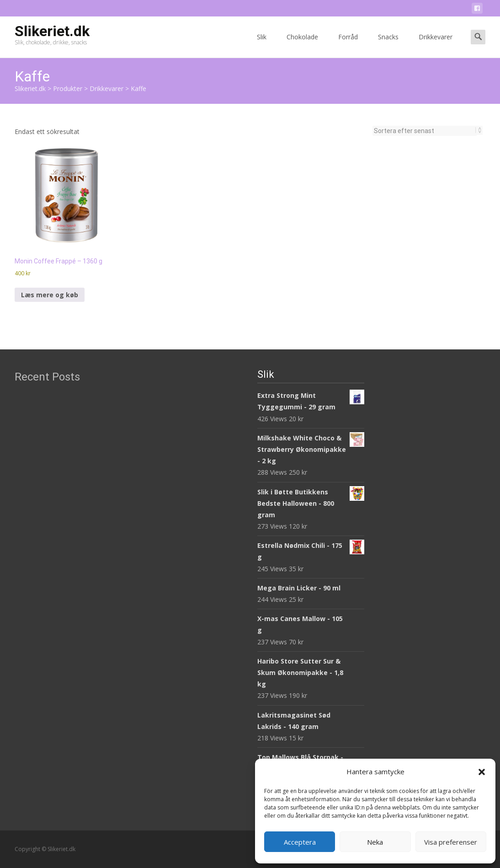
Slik (262, 45)
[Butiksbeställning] (425, 131)
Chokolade (302, 45)
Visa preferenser (451, 842)
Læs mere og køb (50, 295)
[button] (482, 772)
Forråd (348, 45)
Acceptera (300, 842)
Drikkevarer (436, 45)
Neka (375, 842)
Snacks (388, 45)
